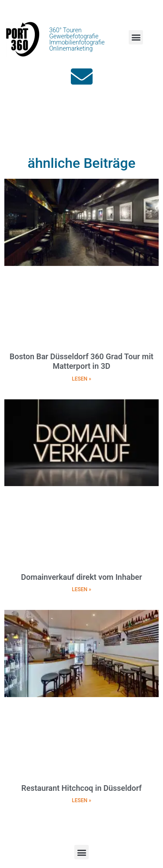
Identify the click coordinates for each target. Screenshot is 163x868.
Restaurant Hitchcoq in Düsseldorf (81, 788)
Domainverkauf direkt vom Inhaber (81, 577)
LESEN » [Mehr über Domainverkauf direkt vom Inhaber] (81, 589)
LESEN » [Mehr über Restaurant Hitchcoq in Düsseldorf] (81, 800)
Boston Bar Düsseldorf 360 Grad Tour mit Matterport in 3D (81, 361)
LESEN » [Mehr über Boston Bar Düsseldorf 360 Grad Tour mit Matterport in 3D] (81, 379)
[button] (136, 37)
